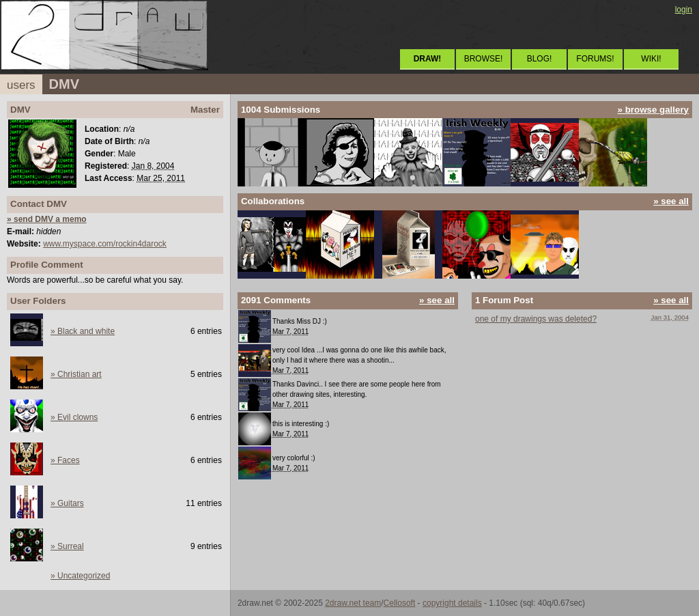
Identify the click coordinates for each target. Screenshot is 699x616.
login (684, 10)
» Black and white (83, 331)
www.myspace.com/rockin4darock (105, 244)
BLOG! (540, 59)
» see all (671, 201)
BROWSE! (484, 59)
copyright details (452, 603)
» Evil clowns (74, 417)
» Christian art (76, 374)
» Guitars (67, 503)
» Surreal (67, 546)
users (21, 85)
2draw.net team (353, 603)
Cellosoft (400, 603)
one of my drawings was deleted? (536, 319)
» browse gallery (653, 110)
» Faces (65, 460)
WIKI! (651, 59)
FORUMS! (595, 59)
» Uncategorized (80, 576)
